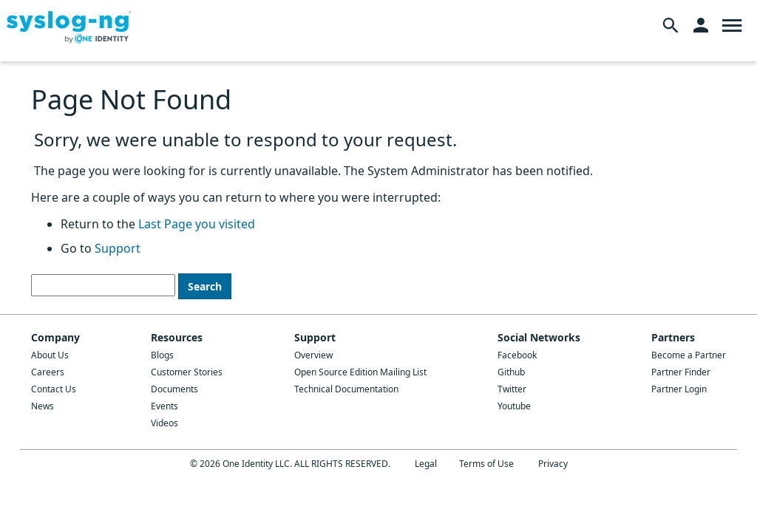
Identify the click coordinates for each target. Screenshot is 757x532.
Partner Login (679, 389)
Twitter (512, 389)
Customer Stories (187, 372)
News (43, 406)
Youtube (514, 406)
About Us (50, 355)
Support (118, 248)
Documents (174, 389)
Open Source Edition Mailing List (360, 372)
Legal (426, 464)
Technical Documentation (346, 389)
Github (511, 372)
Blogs (162, 355)
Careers (48, 372)
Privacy (553, 464)
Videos (164, 423)
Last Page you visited (197, 224)
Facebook (517, 355)
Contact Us (54, 389)
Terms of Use (486, 464)
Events (164, 406)
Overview (313, 355)
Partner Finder (681, 372)
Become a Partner (689, 355)
